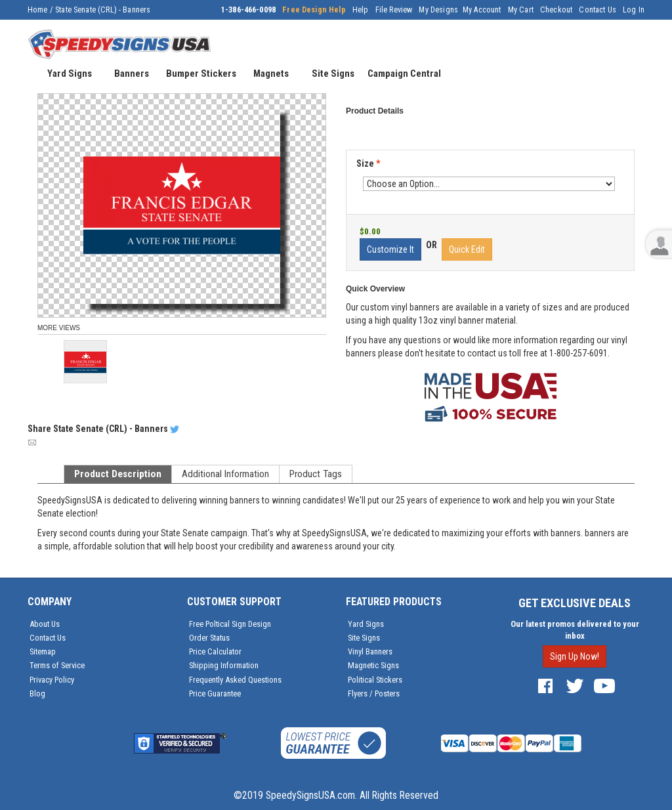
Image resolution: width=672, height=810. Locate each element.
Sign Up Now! (575, 656)
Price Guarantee (215, 693)
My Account (482, 10)
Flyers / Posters (374, 693)
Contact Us (598, 10)
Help (361, 10)
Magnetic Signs (373, 665)
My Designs (438, 10)
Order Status (209, 638)
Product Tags (316, 474)
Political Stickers (375, 680)
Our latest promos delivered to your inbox (575, 630)
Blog (37, 693)
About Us (45, 624)
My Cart (521, 10)
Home (38, 10)
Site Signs (364, 638)
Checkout (556, 10)
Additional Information (225, 474)
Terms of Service (57, 665)
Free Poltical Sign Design (230, 624)
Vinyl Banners (370, 651)
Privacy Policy (52, 680)
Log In (634, 10)
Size (368, 163)
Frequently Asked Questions (235, 680)
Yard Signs (366, 624)
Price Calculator (215, 651)
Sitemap (43, 651)
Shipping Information (224, 665)
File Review (394, 10)
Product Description (118, 474)
